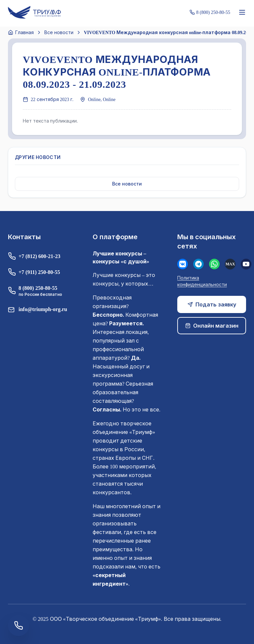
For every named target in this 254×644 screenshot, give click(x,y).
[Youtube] (246, 264)
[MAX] (230, 264)
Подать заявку (212, 304)
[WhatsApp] (214, 264)
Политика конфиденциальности (202, 281)
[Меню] (242, 12)
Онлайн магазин (212, 326)
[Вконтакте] (183, 264)
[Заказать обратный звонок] (19, 625)
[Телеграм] (198, 264)
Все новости (59, 32)
